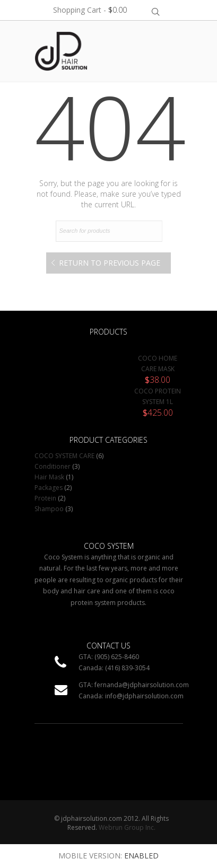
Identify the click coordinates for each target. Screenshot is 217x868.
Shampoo (49, 509)
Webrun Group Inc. (127, 827)
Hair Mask (49, 477)
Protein (45, 498)
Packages (49, 488)
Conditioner (53, 466)
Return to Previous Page (110, 263)
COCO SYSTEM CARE (64, 456)
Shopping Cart (90, 10)
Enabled (141, 856)
